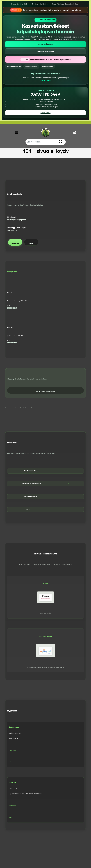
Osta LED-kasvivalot (45, 51)
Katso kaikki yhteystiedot (45, 391)
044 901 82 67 (12, 230)
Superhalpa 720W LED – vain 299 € (45, 74)
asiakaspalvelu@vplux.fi (17, 220)
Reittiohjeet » (13, 750)
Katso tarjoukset (46, 44)
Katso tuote (45, 80)
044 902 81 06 (12, 343)
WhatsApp (15, 243)
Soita (31, 243)
